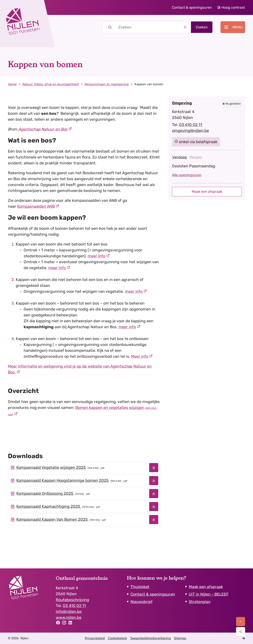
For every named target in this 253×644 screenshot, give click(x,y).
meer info (96, 256)
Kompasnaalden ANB (36, 206)
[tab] (180, 157)
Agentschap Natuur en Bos (42, 129)
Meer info (140, 356)
